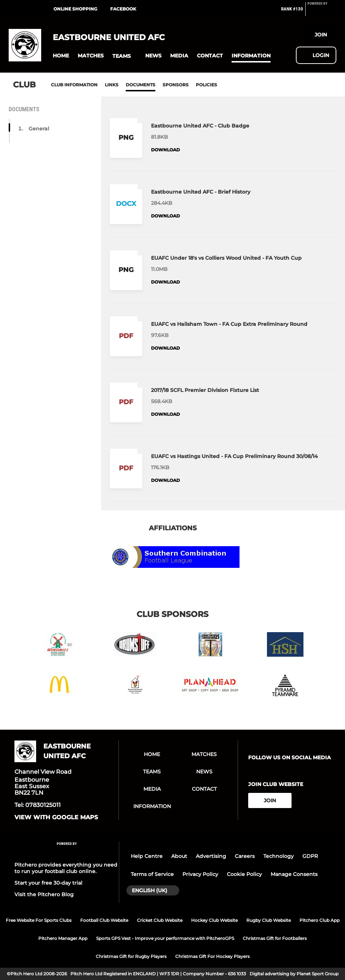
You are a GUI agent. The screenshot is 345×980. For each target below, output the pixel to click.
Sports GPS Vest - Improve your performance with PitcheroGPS (165, 938)
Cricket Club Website (160, 920)
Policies (206, 85)
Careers (245, 856)
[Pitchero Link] (322, 12)
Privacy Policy (200, 874)
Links (112, 85)
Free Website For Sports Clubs (39, 920)
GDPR (310, 856)
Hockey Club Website (214, 920)
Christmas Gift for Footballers (275, 938)
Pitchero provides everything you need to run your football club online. (66, 868)
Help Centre (147, 856)
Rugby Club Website (269, 920)
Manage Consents (294, 874)
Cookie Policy (244, 874)
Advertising (211, 856)
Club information (74, 85)
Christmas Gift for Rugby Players (131, 956)
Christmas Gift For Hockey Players (212, 956)
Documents (141, 85)
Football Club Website (104, 920)
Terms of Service (152, 874)
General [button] (39, 129)
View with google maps (56, 817)
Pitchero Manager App (63, 938)
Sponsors (176, 85)
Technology (279, 856)
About (179, 856)
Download (165, 150)
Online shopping (75, 9)
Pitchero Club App (320, 920)
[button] (61, 56)
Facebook (123, 9)
